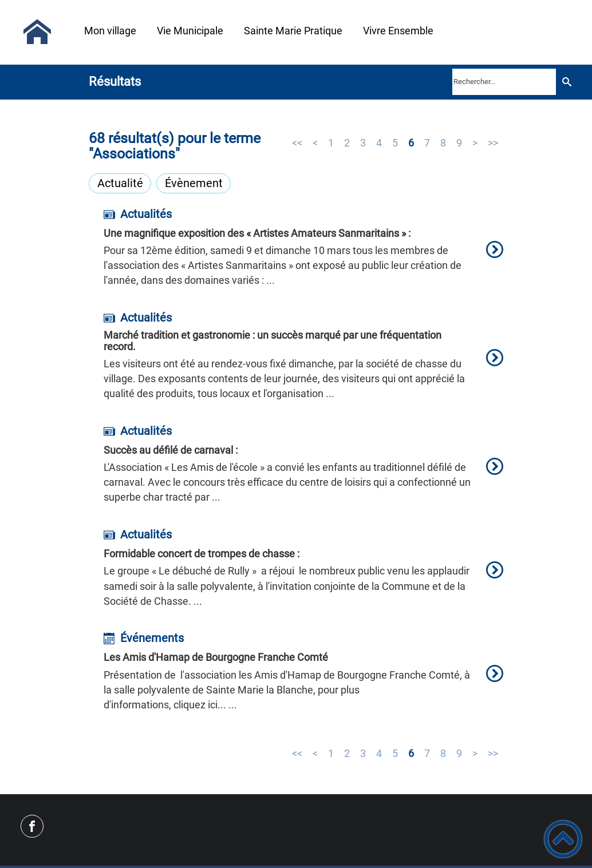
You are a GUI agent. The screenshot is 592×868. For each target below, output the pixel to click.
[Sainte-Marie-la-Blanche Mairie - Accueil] (37, 32)
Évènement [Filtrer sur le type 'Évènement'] (194, 183)
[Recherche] (567, 82)
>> (493, 143)
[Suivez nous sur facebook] (32, 826)
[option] (303, 255)
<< (297, 143)
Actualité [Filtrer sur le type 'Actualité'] (120, 183)
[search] (504, 82)
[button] (563, 839)
